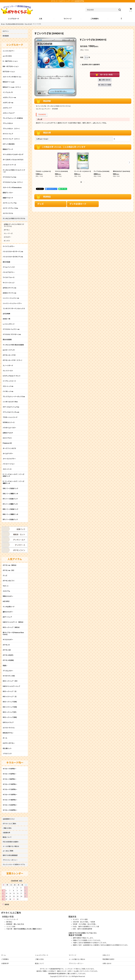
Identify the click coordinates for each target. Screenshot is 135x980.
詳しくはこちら (19, 924)
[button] (121, 19)
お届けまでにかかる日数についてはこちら (83, 933)
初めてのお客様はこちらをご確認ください (28, 929)
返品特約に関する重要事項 (90, 65)
